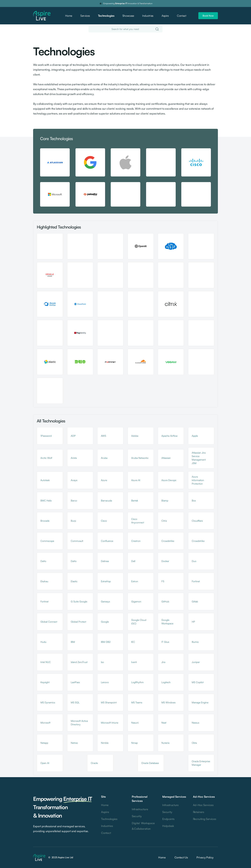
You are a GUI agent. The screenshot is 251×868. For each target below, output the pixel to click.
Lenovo (105, 682)
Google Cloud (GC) (139, 622)
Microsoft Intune (110, 723)
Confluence (107, 541)
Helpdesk (168, 826)
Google (105, 622)
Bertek (135, 500)
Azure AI (136, 480)
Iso (102, 662)
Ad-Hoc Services (203, 805)
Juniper (196, 662)
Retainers (199, 812)
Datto (43, 561)
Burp (73, 521)
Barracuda (106, 500)
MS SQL (75, 702)
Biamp (165, 500)
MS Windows (168, 702)
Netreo (74, 743)
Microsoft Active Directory (79, 723)
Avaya (74, 480)
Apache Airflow (169, 436)
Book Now (208, 16)
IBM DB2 (106, 642)
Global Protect (78, 622)
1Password (46, 436)
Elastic (74, 581)
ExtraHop (106, 581)
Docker (165, 561)
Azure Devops (169, 480)
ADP (73, 436)
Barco (74, 500)
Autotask (45, 480)
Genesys (105, 601)
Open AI (45, 763)
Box (194, 500)
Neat (164, 723)
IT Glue (165, 642)
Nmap (134, 743)
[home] (42, 16)
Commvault (77, 541)
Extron (135, 581)
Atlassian (166, 458)
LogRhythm (137, 682)
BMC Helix (46, 500)
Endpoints (168, 819)
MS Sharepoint (109, 702)
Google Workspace (167, 622)
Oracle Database (150, 763)
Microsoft (45, 723)
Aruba (104, 458)
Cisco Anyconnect (138, 521)
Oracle (94, 763)
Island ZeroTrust (79, 662)
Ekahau (44, 581)
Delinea (105, 561)
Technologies (106, 16)
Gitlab (195, 601)
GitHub (165, 601)
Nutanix (165, 743)
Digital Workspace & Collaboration (143, 826)
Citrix (164, 521)
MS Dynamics (48, 702)
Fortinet (196, 581)
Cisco (104, 521)
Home (69, 16)
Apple (195, 436)
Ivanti (134, 662)
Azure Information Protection (198, 480)
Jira (163, 662)
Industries (148, 16)
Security (137, 816)
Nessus (195, 723)
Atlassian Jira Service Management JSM (199, 458)
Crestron (136, 541)
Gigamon (136, 601)
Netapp (44, 743)
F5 (163, 581)
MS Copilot (198, 682)
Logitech (166, 682)
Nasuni (135, 723)
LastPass (75, 682)
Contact (182, 16)
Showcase (128, 16)
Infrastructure (140, 809)
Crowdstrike (168, 541)
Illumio (195, 642)
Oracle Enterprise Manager (201, 763)
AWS (104, 436)
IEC (133, 642)
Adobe (135, 436)
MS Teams (137, 702)
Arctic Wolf (46, 458)
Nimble (105, 743)
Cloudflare (197, 521)
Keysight (45, 682)
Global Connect (49, 622)
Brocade (45, 521)
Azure (104, 480)
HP (193, 622)
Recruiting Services (205, 819)
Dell (133, 561)
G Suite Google (79, 601)
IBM (73, 642)
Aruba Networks (140, 458)
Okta (194, 743)
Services (85, 16)
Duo (194, 561)
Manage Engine (200, 702)
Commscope (47, 541)
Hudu (43, 642)
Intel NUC (46, 662)
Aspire (165, 16)
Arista (74, 458)
